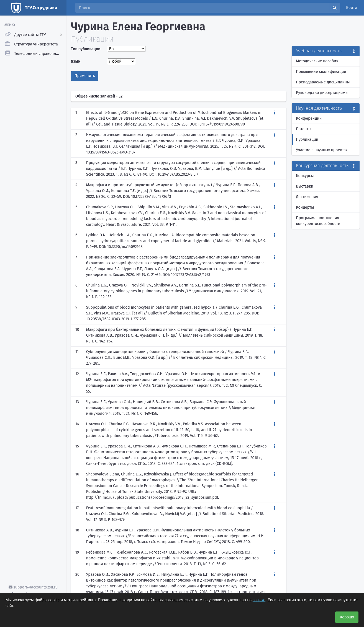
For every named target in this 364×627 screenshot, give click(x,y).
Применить (85, 76)
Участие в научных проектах (322, 150)
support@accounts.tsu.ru (33, 587)
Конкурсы (305, 176)
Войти (352, 8)
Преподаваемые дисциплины (323, 82)
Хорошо (347, 617)
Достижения (307, 197)
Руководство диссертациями (322, 93)
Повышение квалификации (321, 72)
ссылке (259, 600)
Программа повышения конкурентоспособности (318, 221)
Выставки (305, 186)
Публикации (307, 140)
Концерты (305, 207)
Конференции (309, 118)
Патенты (304, 129)
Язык (76, 61)
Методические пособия (317, 61)
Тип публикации (86, 49)
